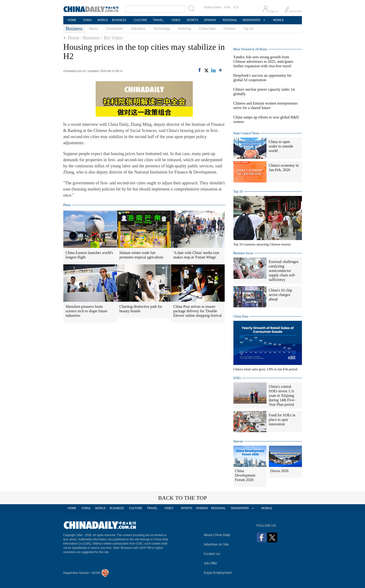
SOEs (237, 378)
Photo (67, 205)
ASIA (227, 7)
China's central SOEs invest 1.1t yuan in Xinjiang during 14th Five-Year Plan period (282, 396)
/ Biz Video (112, 38)
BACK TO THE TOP (182, 498)
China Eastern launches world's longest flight (89, 255)
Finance (229, 29)
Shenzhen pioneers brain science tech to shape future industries (87, 311)
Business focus (243, 253)
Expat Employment (218, 573)
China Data (207, 29)
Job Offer (211, 563)
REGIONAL (230, 20)
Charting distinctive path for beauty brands (141, 309)
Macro (94, 29)
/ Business (90, 38)
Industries (138, 29)
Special (238, 441)
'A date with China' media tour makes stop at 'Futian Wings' (196, 255)
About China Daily (217, 535)
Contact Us (212, 554)
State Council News (247, 133)
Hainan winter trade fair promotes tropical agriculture (142, 255)
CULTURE (141, 20)
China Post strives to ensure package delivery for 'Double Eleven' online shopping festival (198, 311)
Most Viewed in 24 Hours (250, 49)
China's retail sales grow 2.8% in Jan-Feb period (265, 369)
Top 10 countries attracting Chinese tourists (262, 244)
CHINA (87, 20)
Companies (114, 29)
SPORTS (192, 20)
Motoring (185, 29)
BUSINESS (119, 20)
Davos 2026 (280, 471)
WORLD (103, 20)
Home (74, 38)
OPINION (210, 20)
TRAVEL (158, 20)
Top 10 (248, 29)
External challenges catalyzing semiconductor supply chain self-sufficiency (284, 271)
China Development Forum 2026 (245, 475)
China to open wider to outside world (281, 146)
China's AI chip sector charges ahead (281, 295)
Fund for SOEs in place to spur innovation (282, 420)
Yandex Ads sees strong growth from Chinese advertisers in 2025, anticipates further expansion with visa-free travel (263, 61)
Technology (162, 29)
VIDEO (176, 20)
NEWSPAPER (251, 20)
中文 (236, 7)
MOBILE (278, 20)
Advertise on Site (216, 544)
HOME (72, 20)
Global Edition (213, 7)
